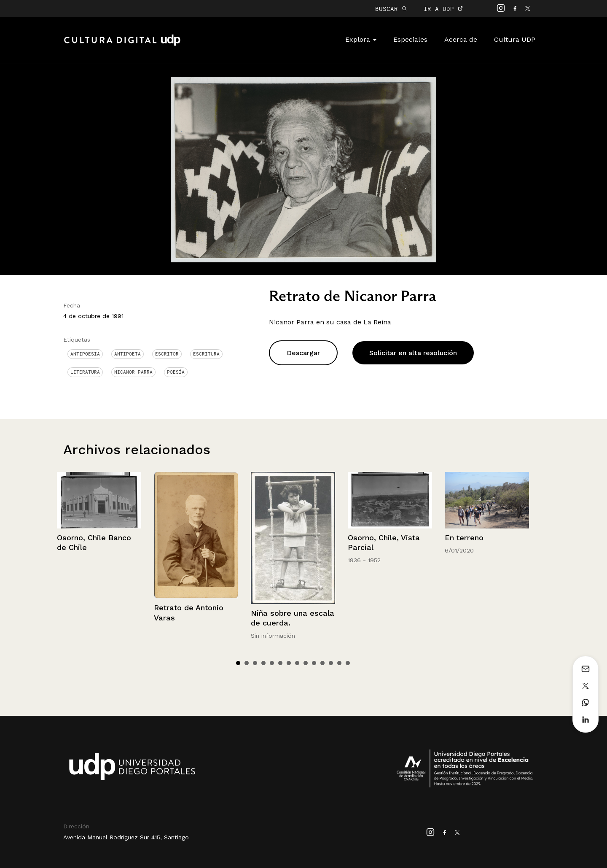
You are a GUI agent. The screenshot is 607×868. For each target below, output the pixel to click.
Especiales (410, 39)
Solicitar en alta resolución (413, 353)
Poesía (176, 372)
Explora (361, 39)
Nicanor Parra (133, 372)
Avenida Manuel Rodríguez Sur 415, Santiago (126, 837)
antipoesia (85, 354)
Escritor (167, 354)
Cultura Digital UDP (122, 45)
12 (331, 663)
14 (348, 663)
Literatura (85, 372)
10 (314, 663)
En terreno (464, 538)
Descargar (303, 353)
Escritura (206, 354)
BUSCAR (391, 9)
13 (339, 663)
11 (322, 663)
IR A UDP (443, 9)
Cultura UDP (515, 39)
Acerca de (461, 39)
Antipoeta (128, 354)
